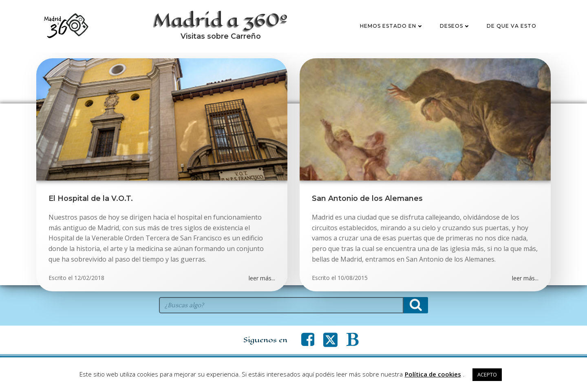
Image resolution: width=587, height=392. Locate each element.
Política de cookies (433, 374)
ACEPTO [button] (487, 374)
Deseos (455, 26)
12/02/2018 (89, 278)
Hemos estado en (392, 26)
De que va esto (512, 26)
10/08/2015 (353, 278)
